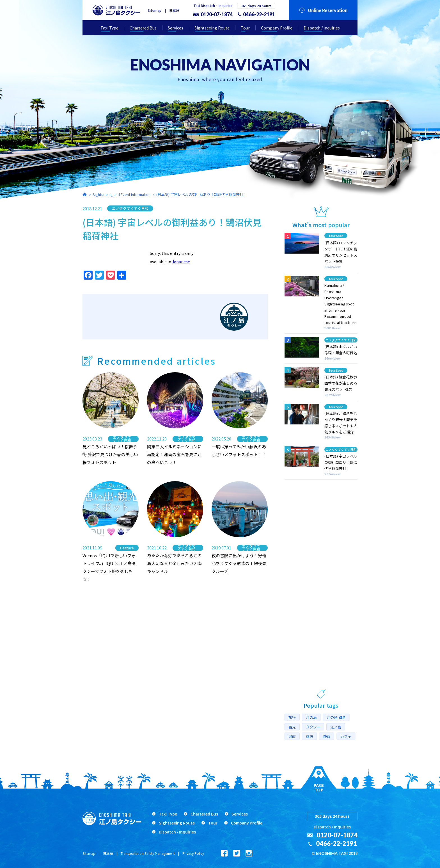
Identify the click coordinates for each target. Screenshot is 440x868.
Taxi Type (109, 28)
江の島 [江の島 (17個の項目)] (311, 717)
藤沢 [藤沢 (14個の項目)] (310, 736)
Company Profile (277, 28)
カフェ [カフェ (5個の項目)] (346, 736)
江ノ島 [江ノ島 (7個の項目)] (336, 727)
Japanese (181, 262)
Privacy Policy (193, 853)
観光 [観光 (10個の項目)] (292, 727)
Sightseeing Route (212, 28)
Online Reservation (328, 10)
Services (176, 28)
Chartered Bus (143, 28)
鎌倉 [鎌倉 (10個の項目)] (327, 736)
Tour (245, 28)
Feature (127, 548)
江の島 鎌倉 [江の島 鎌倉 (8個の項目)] (336, 717)
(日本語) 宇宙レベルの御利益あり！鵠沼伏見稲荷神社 (200, 194)
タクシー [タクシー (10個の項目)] (313, 727)
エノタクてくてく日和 (130, 208)
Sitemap (155, 10)
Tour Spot (336, 235)
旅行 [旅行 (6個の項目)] (292, 717)
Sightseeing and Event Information (122, 194)
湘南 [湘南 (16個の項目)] (292, 736)
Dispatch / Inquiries (322, 28)
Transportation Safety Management (148, 853)
